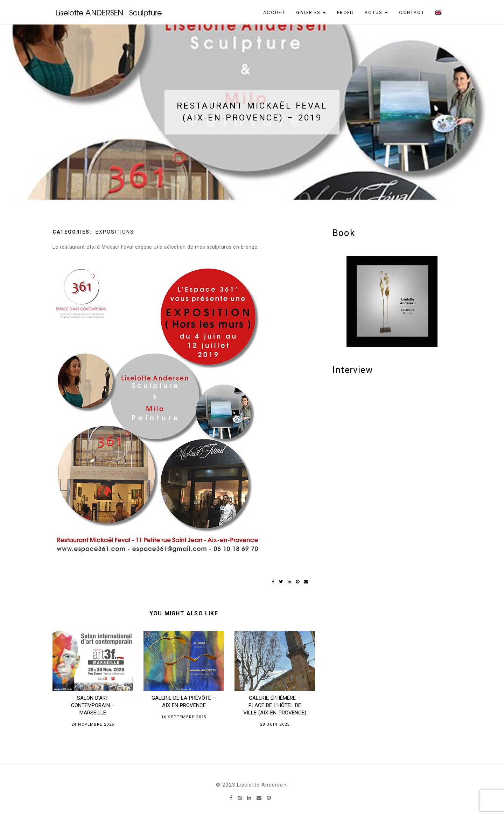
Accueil (274, 12)
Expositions (115, 232)
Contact (412, 12)
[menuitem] (441, 13)
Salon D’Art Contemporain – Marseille (93, 705)
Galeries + (311, 12)
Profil (346, 12)
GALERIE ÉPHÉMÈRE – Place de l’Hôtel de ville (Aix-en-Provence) (275, 705)
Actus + (377, 12)
